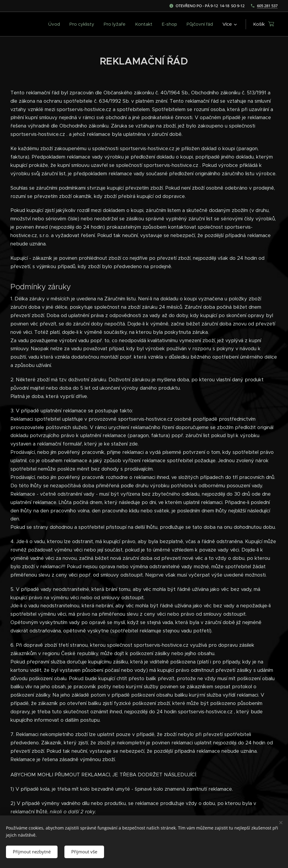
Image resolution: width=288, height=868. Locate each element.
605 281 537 (267, 6)
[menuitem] (56, 24)
